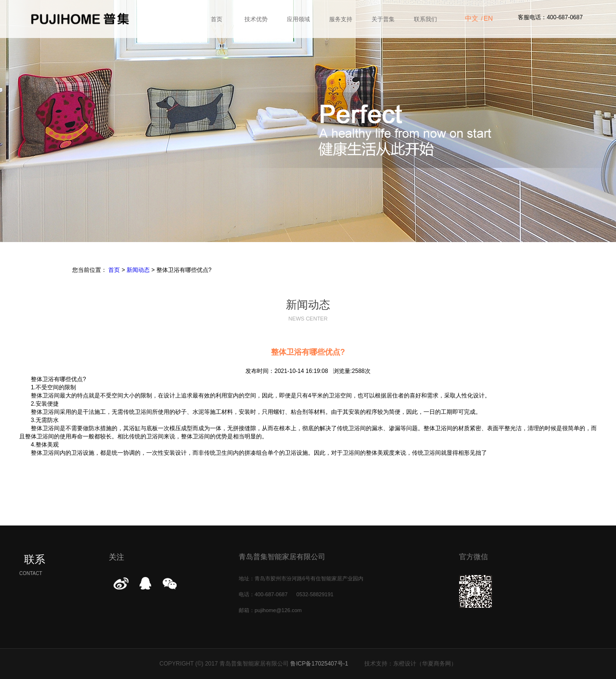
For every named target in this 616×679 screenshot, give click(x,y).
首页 (217, 19)
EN (488, 18)
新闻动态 (138, 270)
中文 (472, 18)
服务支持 (341, 19)
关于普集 (383, 19)
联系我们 (425, 19)
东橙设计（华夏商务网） (425, 664)
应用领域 (298, 19)
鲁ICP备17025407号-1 (319, 664)
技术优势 (256, 19)
